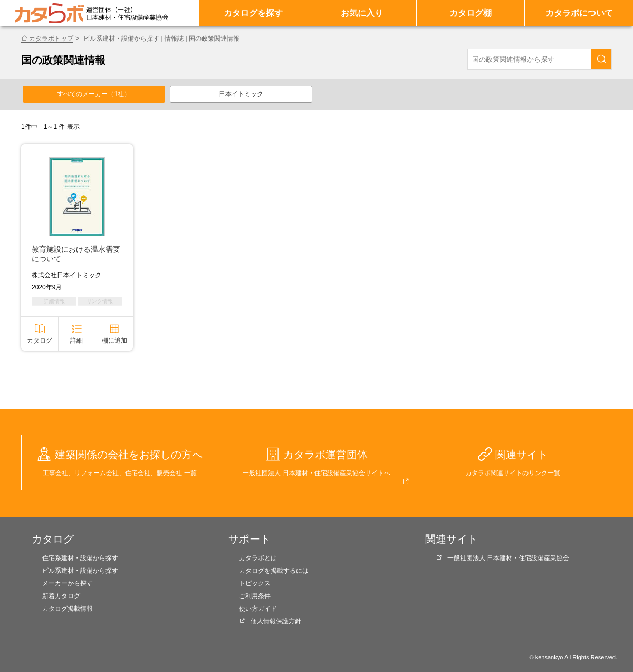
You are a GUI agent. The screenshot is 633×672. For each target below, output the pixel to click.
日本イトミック (241, 94)
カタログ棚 (471, 13)
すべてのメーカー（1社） (94, 94)
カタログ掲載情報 (68, 609)
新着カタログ (61, 596)
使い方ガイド (258, 609)
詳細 (76, 340)
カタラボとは (258, 558)
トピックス (255, 583)
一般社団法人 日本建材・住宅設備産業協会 (508, 558)
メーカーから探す (68, 583)
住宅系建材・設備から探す (80, 558)
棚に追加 (114, 340)
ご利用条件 (255, 596)
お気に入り (362, 13)
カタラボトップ (51, 39)
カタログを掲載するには (274, 571)
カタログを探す (253, 13)
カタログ (40, 340)
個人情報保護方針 (276, 621)
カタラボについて (579, 13)
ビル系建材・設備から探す (80, 571)
